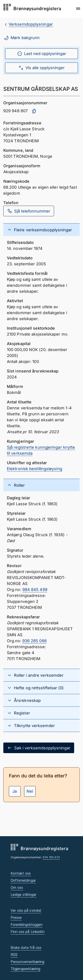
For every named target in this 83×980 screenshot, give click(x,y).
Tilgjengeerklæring (26, 969)
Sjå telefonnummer (29, 211)
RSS (14, 955)
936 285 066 (35, 641)
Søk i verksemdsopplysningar (39, 748)
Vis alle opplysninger (41, 68)
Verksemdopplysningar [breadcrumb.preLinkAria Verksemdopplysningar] (31, 24)
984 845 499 (35, 590)
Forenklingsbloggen (27, 925)
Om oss (17, 887)
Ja (15, 791)
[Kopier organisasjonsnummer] (34, 111)
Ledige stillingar (24, 895)
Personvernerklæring (28, 962)
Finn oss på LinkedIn (28, 932)
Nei (30, 791)
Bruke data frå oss (26, 948)
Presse (16, 917)
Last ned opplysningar (42, 54)
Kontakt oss (21, 873)
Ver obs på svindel (26, 910)
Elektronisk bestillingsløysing (35, 469)
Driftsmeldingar (23, 880)
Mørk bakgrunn (22, 38)
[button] (78, 9)
